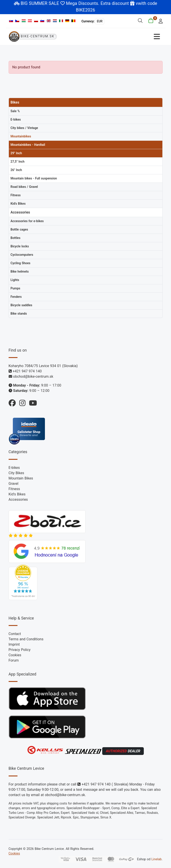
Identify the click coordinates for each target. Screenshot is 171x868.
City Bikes (16, 473)
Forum (14, 660)
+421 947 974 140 (27, 371)
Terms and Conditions (26, 639)
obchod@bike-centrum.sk (33, 376)
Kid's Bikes (17, 494)
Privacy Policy (20, 650)
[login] (159, 21)
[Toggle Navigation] (124, 37)
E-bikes (14, 468)
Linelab (156, 859)
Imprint (14, 644)
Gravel (14, 484)
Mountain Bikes (21, 478)
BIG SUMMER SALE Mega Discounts (59, 3)
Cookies (15, 655)
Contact (15, 634)
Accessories (18, 499)
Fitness (14, 489)
